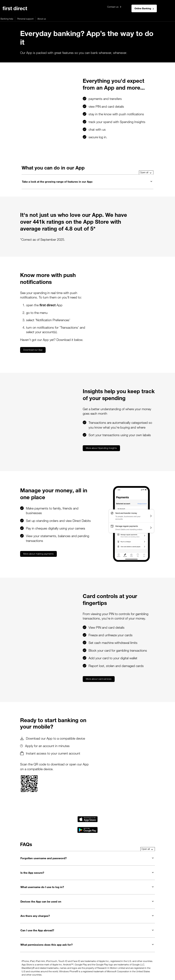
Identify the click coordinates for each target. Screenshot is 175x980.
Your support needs (103, 959)
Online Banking (144, 8)
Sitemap (131, 959)
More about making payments (38, 531)
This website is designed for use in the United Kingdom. (22, 972)
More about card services (52, 649)
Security (53, 959)
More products (72, 19)
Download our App (33, 338)
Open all (146, 172)
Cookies (27, 959)
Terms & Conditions (80, 959)
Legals (6, 959)
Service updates (161, 959)
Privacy (16, 959)
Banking (6, 19)
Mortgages (19, 19)
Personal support (108, 19)
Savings (58, 19)
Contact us (114, 7)
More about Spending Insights (54, 425)
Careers (120, 959)
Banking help (90, 19)
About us (125, 19)
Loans (47, 19)
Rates (64, 959)
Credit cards (34, 19)
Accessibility (40, 959)
